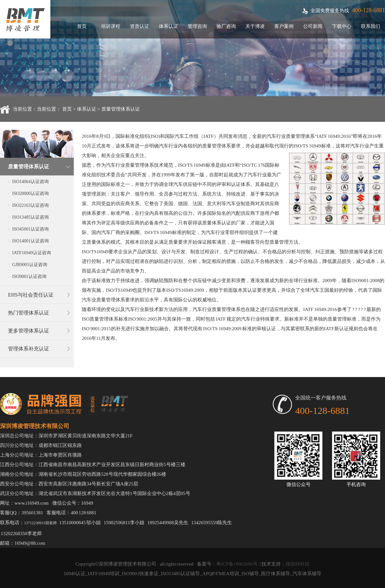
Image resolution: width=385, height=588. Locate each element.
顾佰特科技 (298, 564)
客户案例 (284, 26)
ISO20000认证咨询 (30, 193)
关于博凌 (255, 26)
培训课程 (111, 26)
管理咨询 (197, 26)
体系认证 (168, 26)
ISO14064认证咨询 (30, 182)
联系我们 (371, 26)
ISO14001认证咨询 (30, 241)
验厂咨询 (226, 26)
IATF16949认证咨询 (32, 253)
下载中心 (342, 26)
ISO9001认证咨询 (29, 277)
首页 (82, 26)
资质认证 (140, 26)
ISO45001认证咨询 (30, 229)
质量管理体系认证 (121, 109)
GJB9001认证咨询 (30, 265)
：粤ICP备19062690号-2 (236, 564)
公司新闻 (313, 26)
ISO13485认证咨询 (30, 217)
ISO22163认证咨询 (30, 205)
